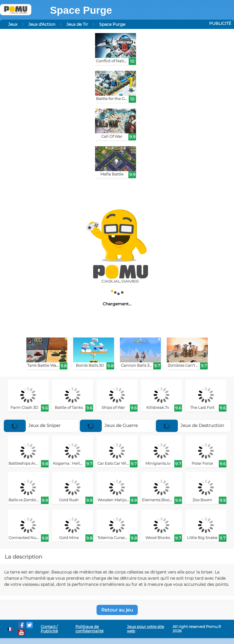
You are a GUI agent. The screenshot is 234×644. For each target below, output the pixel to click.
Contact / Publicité (49, 629)
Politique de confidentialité (90, 629)
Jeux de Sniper (32, 425)
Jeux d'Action (42, 24)
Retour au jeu (117, 610)
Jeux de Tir (77, 24)
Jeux (13, 24)
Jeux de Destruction (190, 425)
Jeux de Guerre (109, 425)
